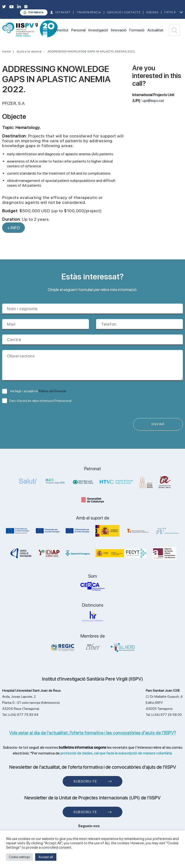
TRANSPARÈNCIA (89, 12)
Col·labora (36, 12)
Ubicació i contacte (124, 12)
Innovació (119, 30)
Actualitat (155, 30)
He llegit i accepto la (34, 391)
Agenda (152, 12)
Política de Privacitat (52, 391)
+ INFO (13, 228)
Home (7, 51)
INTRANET (63, 12)
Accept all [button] (46, 857)
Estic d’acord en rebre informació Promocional (37, 401)
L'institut (61, 30)
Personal (78, 30)
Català (170, 12)
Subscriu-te (85, 782)
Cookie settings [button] (19, 857)
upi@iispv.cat (153, 101)
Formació (137, 30)
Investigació (98, 30)
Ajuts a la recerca (29, 51)
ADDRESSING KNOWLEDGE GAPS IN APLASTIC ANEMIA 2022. (92, 51)
